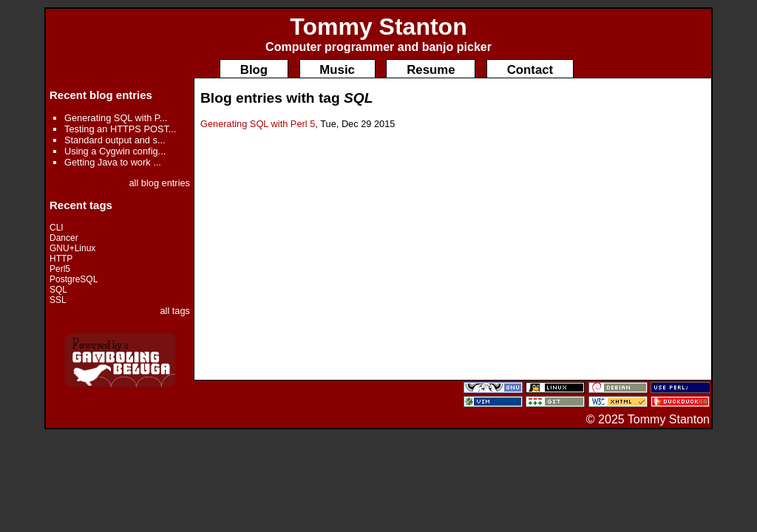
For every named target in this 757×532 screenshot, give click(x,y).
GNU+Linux (72, 248)
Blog (254, 70)
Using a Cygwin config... (115, 151)
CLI (57, 228)
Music (337, 70)
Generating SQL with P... (116, 118)
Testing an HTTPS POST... (120, 129)
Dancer (64, 238)
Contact (530, 70)
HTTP (61, 259)
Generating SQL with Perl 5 (258, 124)
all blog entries (159, 183)
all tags (175, 311)
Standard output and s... (115, 140)
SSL (58, 300)
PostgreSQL (74, 279)
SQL (58, 290)
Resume (431, 70)
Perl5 (60, 269)
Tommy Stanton (378, 27)
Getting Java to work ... (113, 162)
